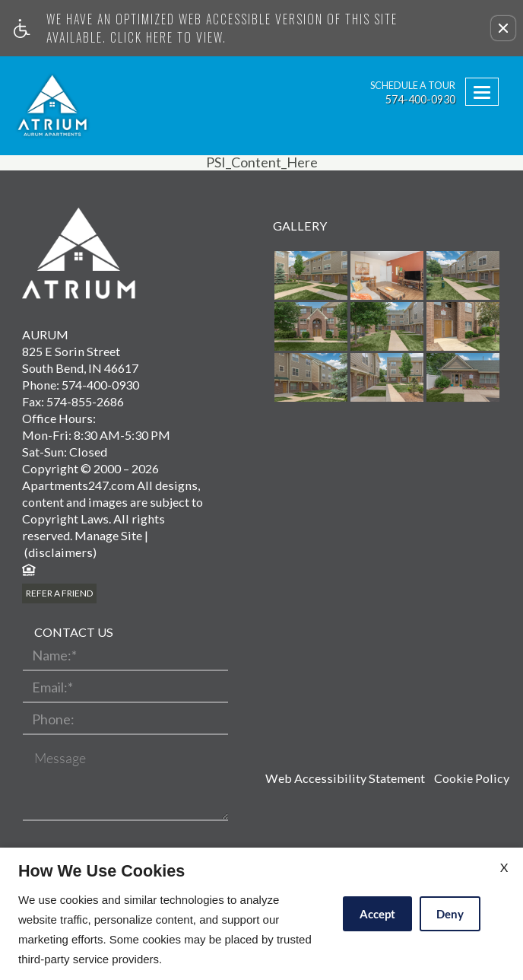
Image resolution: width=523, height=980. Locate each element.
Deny (450, 914)
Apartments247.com (78, 485)
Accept (377, 914)
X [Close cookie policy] (504, 867)
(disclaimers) (59, 552)
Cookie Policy (472, 778)
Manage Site (108, 535)
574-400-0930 (420, 99)
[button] (503, 28)
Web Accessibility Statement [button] (345, 778)
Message (60, 759)
